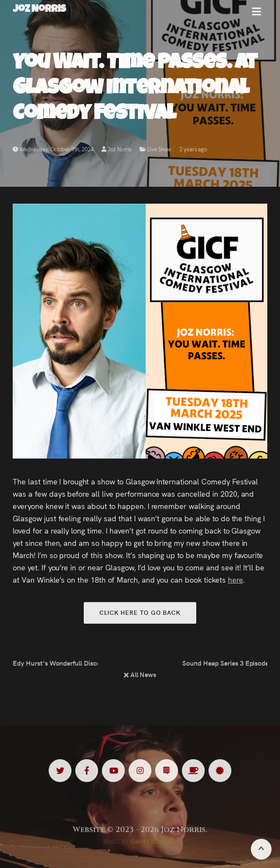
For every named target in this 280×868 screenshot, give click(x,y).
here (236, 579)
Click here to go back (140, 612)
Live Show (159, 151)
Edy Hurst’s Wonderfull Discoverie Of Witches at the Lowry (55, 663)
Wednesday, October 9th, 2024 (53, 151)
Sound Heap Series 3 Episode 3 (225, 663)
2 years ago (193, 151)
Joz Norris (117, 151)
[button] (257, 15)
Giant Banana (153, 842)
